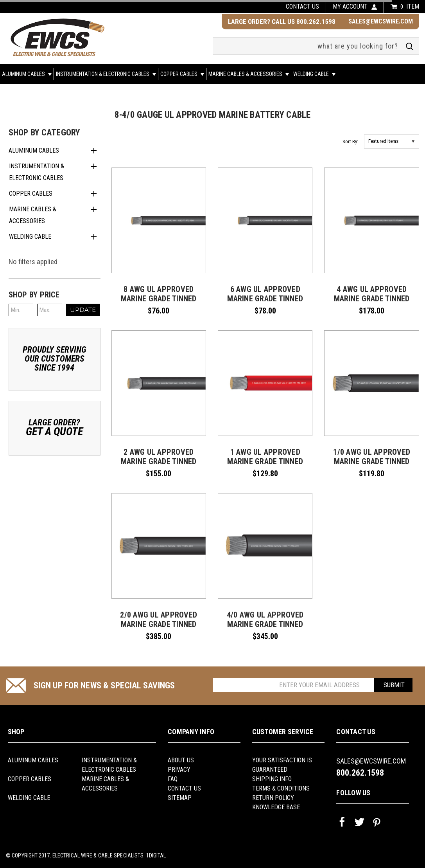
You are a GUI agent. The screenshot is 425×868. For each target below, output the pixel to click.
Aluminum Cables (27, 74)
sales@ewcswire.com (381, 21)
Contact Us (184, 788)
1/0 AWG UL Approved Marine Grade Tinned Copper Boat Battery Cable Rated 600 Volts (372, 466)
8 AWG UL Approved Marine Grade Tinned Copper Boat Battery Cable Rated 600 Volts (159, 303)
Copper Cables (182, 74)
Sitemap (180, 798)
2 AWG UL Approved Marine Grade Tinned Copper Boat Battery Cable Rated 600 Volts (159, 466)
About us (181, 760)
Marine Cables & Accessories (249, 74)
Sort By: (350, 141)
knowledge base (276, 807)
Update (83, 310)
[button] (55, 295)
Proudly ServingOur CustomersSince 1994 (55, 359)
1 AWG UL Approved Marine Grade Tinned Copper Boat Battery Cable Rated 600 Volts (265, 466)
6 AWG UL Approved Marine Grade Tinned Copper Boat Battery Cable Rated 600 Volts (265, 303)
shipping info (272, 779)
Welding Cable (314, 74)
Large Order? (54, 427)
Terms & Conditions (281, 788)
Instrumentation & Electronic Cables (106, 74)
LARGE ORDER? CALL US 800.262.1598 (282, 22)
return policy (273, 798)
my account (350, 6)
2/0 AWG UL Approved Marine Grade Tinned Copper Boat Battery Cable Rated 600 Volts (159, 629)
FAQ (173, 779)
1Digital (156, 855)
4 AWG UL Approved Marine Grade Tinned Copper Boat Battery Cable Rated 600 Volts (372, 303)
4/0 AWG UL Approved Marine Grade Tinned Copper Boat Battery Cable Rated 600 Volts (265, 629)
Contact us (302, 6)
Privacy (179, 770)
